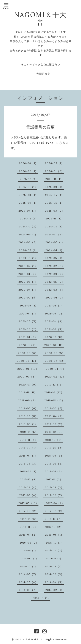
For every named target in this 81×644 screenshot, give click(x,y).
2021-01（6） (28, 337)
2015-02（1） (29, 558)
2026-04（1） (28, 163)
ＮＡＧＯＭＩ (31, 639)
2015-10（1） (54, 543)
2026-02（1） (28, 171)
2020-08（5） (55, 353)
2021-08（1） (54, 305)
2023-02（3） (55, 266)
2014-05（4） (28, 582)
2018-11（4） (29, 440)
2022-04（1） (28, 290)
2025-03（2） (55, 211)
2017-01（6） (29, 519)
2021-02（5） (54, 329)
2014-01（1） (41, 598)
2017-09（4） (28, 487)
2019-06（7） (54, 408)
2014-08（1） (54, 566)
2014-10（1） (29, 566)
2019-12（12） (55, 385)
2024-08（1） (28, 234)
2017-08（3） (54, 487)
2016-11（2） (29, 527)
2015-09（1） (28, 550)
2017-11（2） (54, 479)
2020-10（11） (54, 345)
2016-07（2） (29, 535)
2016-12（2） (54, 519)
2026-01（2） (54, 171)
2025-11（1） (54, 179)
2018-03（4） (54, 464)
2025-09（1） (54, 187)
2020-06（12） (55, 361)
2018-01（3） (54, 471)
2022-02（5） (28, 297)
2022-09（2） (55, 274)
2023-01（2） (28, 274)
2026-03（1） (54, 163)
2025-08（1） (28, 195)
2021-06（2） (54, 313)
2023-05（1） (54, 258)
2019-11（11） (28, 392)
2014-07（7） (28, 574)
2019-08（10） (54, 400)
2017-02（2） (54, 511)
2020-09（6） (28, 353)
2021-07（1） (28, 313)
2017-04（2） (55, 503)
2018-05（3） (28, 464)
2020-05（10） (28, 369)
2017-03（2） (28, 511)
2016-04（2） (29, 543)
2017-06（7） (54, 495)
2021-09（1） (29, 305)
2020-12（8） (54, 337)
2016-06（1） (54, 535)
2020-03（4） (27, 377)
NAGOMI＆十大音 (40, 19)
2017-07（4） (29, 495)
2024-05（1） (55, 242)
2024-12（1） (29, 218)
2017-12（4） (29, 479)
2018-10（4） (54, 440)
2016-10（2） (54, 527)
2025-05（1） (54, 203)
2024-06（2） (28, 242)
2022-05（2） (55, 282)
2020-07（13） (27, 361)
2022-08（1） (28, 282)
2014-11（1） (54, 558)
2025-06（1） (28, 203)
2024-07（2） (54, 234)
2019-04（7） (55, 416)
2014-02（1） (55, 590)
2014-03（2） (29, 590)
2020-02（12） (55, 377)
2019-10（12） (54, 392)
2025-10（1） (28, 187)
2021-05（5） (28, 321)
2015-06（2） (54, 550)
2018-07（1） (28, 456)
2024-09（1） (54, 226)
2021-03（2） (28, 329)
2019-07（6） (28, 408)
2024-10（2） (28, 226)
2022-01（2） (55, 297)
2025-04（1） (28, 211)
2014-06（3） (54, 574)
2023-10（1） (28, 258)
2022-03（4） (55, 290)
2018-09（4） (28, 448)
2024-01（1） (55, 250)
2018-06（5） (54, 456)
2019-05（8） (28, 416)
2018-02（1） (29, 471)
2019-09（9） (28, 400)
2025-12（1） (29, 179)
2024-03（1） (29, 250)
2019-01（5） (29, 432)
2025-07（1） (55, 195)
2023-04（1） (28, 266)
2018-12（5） (54, 432)
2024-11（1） (54, 218)
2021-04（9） (54, 321)
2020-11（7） (28, 345)
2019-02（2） (54, 424)
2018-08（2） (54, 448)
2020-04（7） (56, 369)
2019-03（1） (28, 424)
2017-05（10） (28, 503)
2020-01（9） (28, 385)
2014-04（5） (54, 582)
